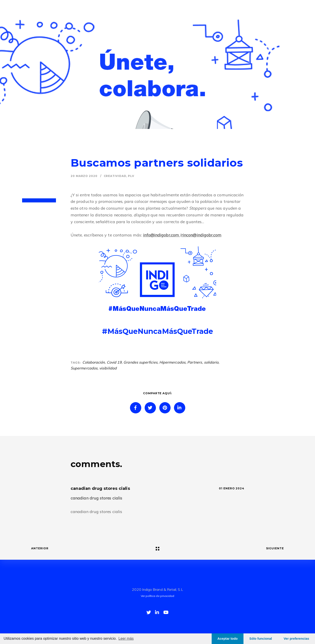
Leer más (126, 638)
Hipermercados (172, 362)
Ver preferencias (296, 639)
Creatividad (115, 176)
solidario (211, 362)
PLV (131, 176)
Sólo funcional (261, 639)
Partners (195, 362)
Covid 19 (114, 362)
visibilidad (108, 368)
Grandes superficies (140, 362)
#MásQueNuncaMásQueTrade (158, 331)
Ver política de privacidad (158, 596)
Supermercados (84, 368)
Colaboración (94, 362)
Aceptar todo (228, 639)
